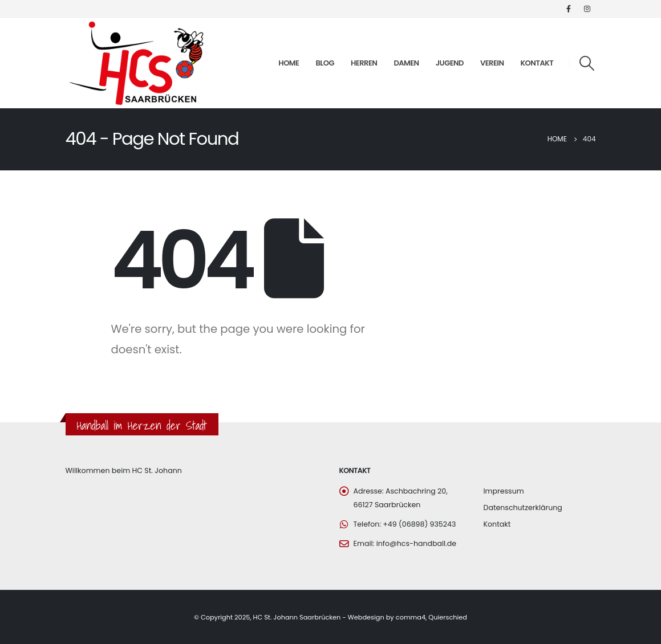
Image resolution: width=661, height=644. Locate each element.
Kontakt (537, 63)
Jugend (450, 63)
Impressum (504, 491)
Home (289, 63)
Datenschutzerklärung (523, 508)
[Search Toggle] (587, 63)
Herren (364, 63)
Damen (406, 63)
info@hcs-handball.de (417, 543)
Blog (325, 63)
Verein (492, 63)
